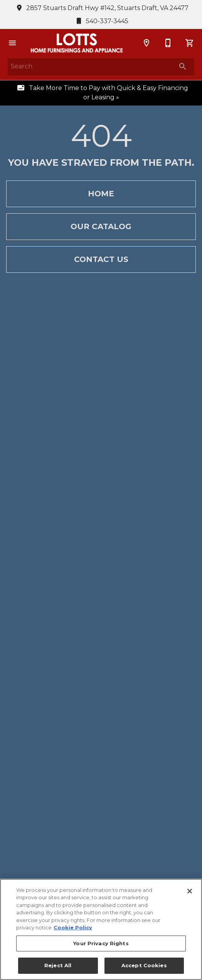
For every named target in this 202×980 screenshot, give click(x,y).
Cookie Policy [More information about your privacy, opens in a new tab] (73, 927)
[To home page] (77, 43)
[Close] (190, 891)
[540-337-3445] (168, 43)
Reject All (58, 965)
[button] (12, 43)
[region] (101, 929)
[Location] (146, 43)
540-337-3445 (101, 21)
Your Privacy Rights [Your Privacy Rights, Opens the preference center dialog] (101, 943)
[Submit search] (183, 66)
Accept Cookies (144, 965)
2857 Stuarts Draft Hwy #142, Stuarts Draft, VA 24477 (101, 8)
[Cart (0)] (190, 43)
